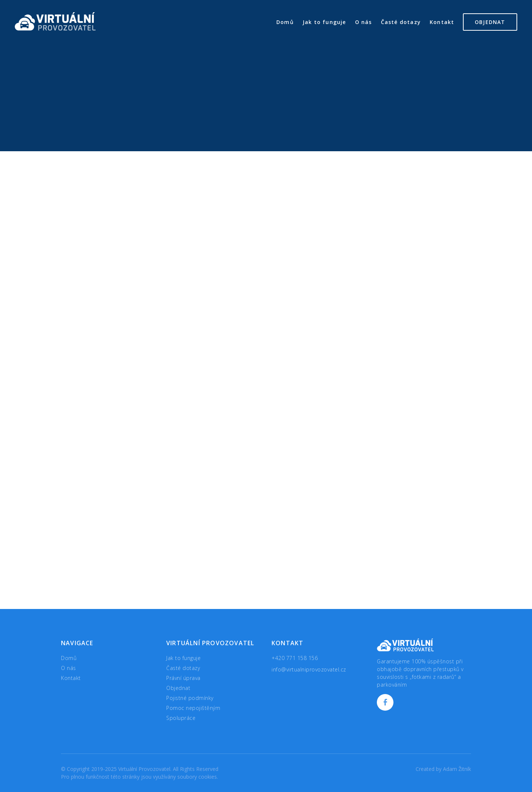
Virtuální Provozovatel (55, 21)
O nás (364, 22)
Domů (285, 22)
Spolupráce (181, 718)
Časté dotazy (401, 22)
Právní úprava (183, 678)
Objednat (490, 22)
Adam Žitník (457, 769)
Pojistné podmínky (190, 698)
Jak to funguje (324, 22)
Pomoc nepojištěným (193, 708)
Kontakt (442, 22)
